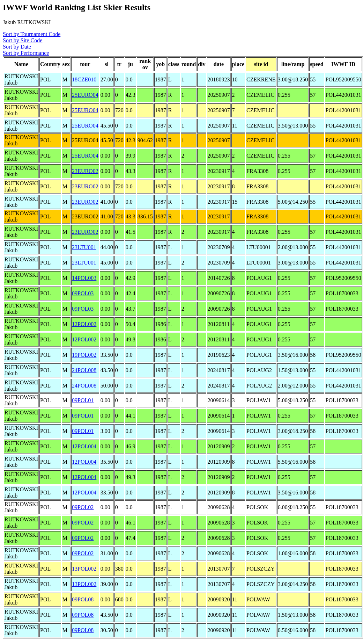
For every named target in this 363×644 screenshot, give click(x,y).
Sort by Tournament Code (32, 34)
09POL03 (83, 293)
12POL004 (84, 446)
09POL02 (83, 507)
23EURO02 (85, 171)
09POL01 (83, 400)
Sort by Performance (26, 53)
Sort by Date (17, 47)
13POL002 (84, 569)
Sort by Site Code (23, 40)
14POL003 (84, 278)
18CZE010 (84, 79)
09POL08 (83, 599)
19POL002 (84, 355)
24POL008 (84, 370)
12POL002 (84, 324)
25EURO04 (85, 95)
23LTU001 (84, 247)
